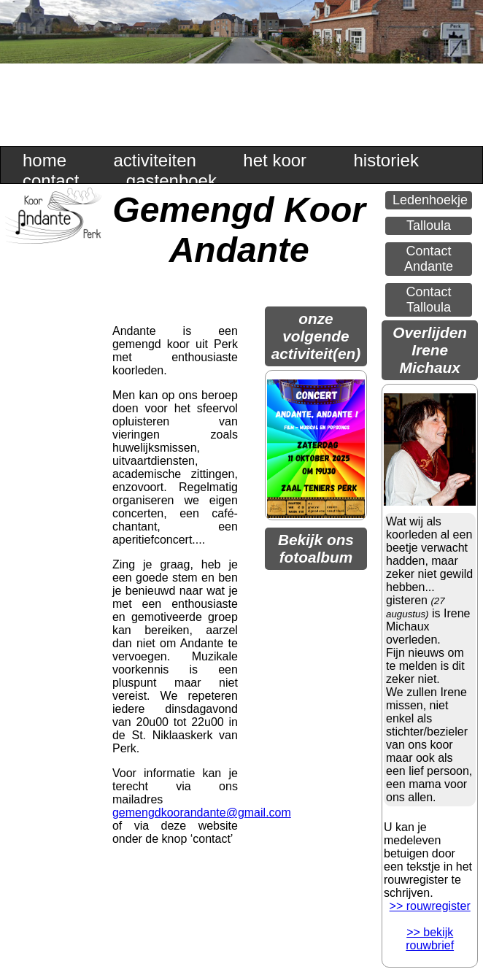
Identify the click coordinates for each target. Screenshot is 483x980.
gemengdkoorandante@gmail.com (202, 813)
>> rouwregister (430, 906)
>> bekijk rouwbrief (430, 939)
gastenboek (171, 181)
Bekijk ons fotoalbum (316, 548)
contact (51, 181)
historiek (386, 160)
